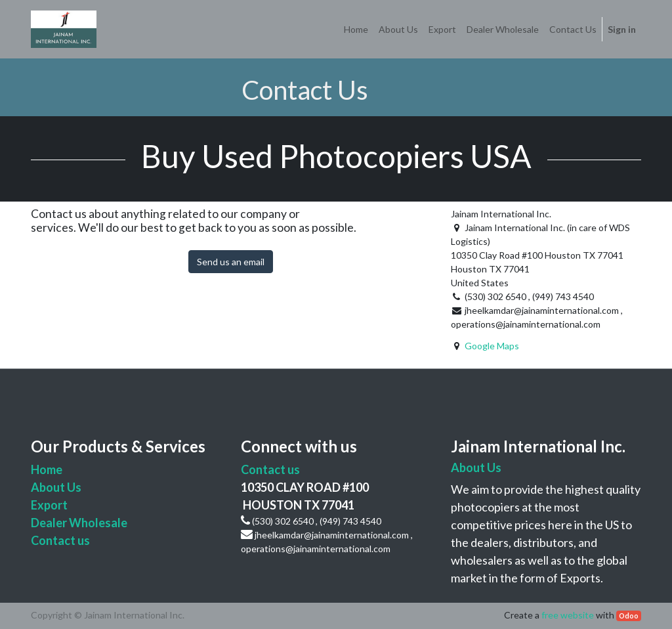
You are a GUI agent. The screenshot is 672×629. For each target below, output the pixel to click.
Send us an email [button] (231, 262)
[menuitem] (356, 29)
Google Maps (492, 346)
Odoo (629, 616)
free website (568, 615)
